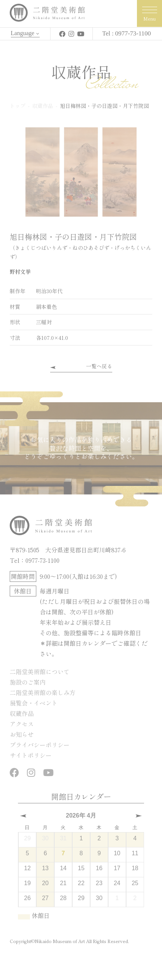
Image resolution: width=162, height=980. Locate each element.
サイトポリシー (31, 755)
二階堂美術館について (40, 672)
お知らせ (22, 734)
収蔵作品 (22, 713)
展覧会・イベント (34, 703)
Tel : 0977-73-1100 (126, 33)
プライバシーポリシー (40, 745)
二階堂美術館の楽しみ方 (43, 692)
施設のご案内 (28, 682)
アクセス (22, 724)
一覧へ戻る (99, 366)
